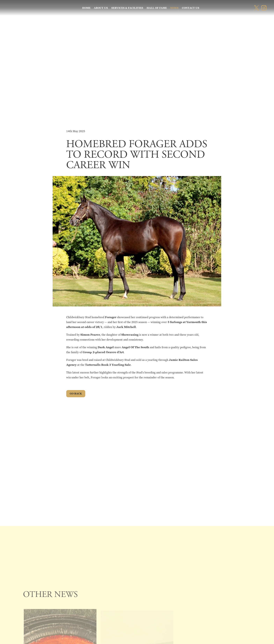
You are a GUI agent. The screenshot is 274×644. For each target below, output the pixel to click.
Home (86, 8)
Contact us (191, 8)
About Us (101, 8)
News (174, 8)
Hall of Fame (157, 8)
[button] (7, 7)
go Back (76, 394)
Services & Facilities (127, 8)
